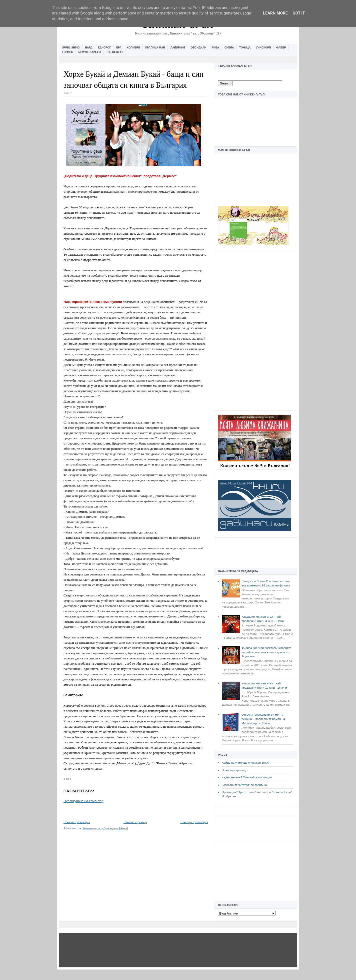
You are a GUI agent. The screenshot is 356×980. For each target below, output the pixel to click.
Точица (245, 47)
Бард (89, 47)
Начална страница (234, 770)
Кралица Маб (155, 47)
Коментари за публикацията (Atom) (105, 828)
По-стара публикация (194, 822)
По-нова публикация (77, 822)
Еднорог (104, 47)
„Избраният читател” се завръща (244, 785)
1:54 (68, 779)
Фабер (281, 47)
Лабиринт (178, 47)
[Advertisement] (255, 331)
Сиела (229, 47)
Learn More (275, 13)
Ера (119, 47)
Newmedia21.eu (90, 52)
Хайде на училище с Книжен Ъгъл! (246, 763)
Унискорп (263, 47)
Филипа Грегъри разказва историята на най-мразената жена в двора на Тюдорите (266, 652)
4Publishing (71, 47)
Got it (299, 13)
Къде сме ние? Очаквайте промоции (247, 777)
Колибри (133, 47)
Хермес (67, 52)
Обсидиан (198, 47)
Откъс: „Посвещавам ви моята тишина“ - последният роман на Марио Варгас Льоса (263, 719)
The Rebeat (114, 52)
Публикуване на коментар (83, 801)
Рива (215, 47)
